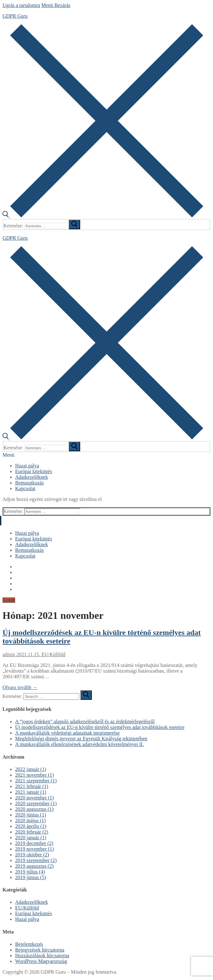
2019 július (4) (30, 872)
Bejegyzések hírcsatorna (40, 950)
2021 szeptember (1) (36, 781)
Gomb (9, 600)
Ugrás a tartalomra (21, 5)
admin (9, 654)
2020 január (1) (31, 838)
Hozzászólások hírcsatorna (42, 955)
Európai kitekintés (34, 913)
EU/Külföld (53, 654)
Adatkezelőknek (32, 902)
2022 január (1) (31, 769)
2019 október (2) (32, 855)
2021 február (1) (32, 786)
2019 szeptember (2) (36, 860)
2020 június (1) (31, 815)
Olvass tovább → (20, 687)
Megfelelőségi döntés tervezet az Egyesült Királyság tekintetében (81, 739)
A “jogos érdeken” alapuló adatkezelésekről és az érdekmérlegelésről (85, 721)
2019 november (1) (35, 849)
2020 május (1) (30, 820)
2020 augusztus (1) (34, 809)
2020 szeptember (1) (36, 803)
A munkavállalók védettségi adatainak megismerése (67, 733)
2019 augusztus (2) (34, 866)
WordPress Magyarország (41, 961)
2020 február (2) (32, 832)
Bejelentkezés (29, 944)
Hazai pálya (27, 919)
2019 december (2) (34, 843)
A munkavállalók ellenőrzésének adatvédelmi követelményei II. (80, 744)
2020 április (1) (31, 826)
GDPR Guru (15, 16)
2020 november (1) (35, 798)
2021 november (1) (35, 775)
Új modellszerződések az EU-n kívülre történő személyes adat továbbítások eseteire (100, 727)
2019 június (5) (31, 877)
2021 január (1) (31, 792)
